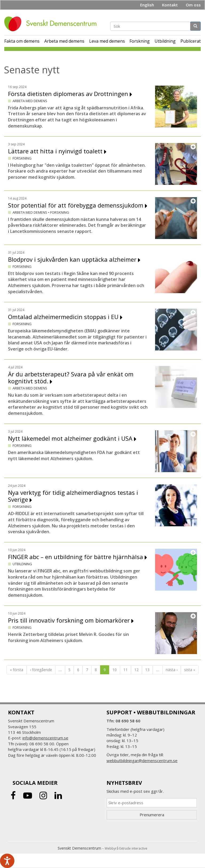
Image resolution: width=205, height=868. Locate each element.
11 (125, 670)
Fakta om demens (22, 41)
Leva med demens (107, 41)
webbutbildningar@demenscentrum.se (142, 761)
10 (115, 670)
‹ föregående (41, 670)
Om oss (193, 5)
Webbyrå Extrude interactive (126, 848)
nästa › (172, 670)
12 (136, 670)
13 (147, 670)
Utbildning (165, 41)
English (147, 5)
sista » (190, 670)
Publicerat (191, 41)
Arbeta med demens (64, 41)
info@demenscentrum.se (45, 738)
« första (17, 670)
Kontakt (170, 5)
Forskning (140, 41)
